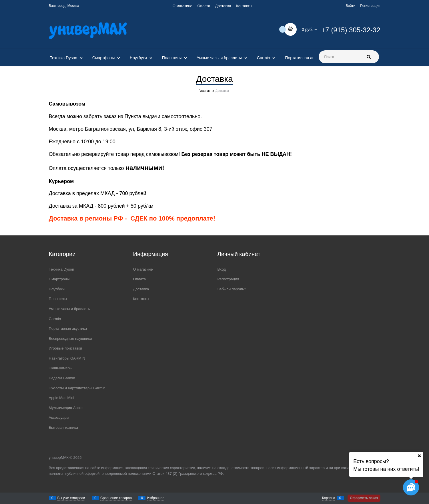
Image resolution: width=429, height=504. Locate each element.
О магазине (182, 6)
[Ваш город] (419, 456)
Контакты (244, 6)
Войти (350, 6)
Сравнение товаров (116, 498)
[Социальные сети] (411, 487)
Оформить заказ (364, 498)
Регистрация (370, 6)
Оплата (204, 6)
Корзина (329, 498)
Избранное (156, 498)
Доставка (223, 6)
